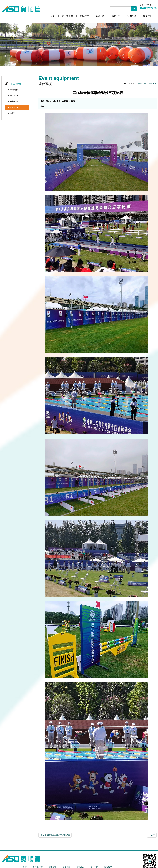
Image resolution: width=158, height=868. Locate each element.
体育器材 (116, 16)
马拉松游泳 (15, 101)
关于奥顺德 (67, 16)
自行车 (13, 113)
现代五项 (14, 107)
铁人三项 (14, 95)
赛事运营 (84, 16)
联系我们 (148, 16)
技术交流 (132, 16)
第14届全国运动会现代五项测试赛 (55, 835)
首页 (53, 16)
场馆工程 (100, 16)
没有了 (152, 835)
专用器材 (14, 90)
